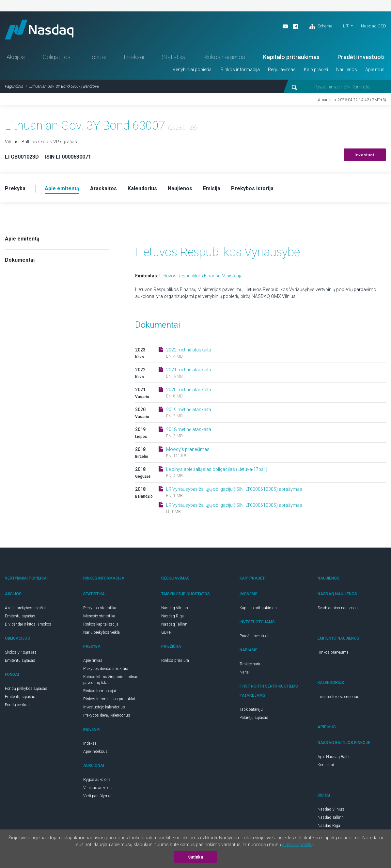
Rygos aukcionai (97, 780)
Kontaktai (326, 765)
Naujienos (347, 70)
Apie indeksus (95, 752)
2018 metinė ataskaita (189, 429)
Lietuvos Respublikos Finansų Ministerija (201, 276)
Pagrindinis (14, 86)
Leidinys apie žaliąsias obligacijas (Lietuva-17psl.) (217, 469)
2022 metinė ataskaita (189, 350)
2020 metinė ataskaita (189, 390)
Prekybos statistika (100, 608)
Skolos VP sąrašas (21, 652)
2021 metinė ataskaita (189, 370)
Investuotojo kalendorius (104, 707)
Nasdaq (39, 30)
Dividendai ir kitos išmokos (28, 624)
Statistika (174, 57)
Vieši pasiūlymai (97, 796)
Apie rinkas (93, 660)
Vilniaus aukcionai (99, 788)
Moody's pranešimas (188, 449)
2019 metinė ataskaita (189, 410)
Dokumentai (20, 260)
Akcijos (16, 57)
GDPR (166, 632)
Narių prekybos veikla (102, 632)
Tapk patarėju (251, 709)
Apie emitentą (22, 239)
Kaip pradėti (316, 70)
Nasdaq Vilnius (175, 608)
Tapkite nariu (250, 664)
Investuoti (365, 155)
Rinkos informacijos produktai (109, 699)
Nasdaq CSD (374, 26)
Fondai (97, 57)
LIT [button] (346, 26)
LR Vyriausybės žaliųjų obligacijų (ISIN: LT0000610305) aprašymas (234, 489)
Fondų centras (17, 705)
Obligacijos (57, 57)
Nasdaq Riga (172, 616)
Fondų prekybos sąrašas (26, 689)
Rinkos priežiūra (175, 660)
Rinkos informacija (240, 70)
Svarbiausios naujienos (338, 608)
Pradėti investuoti (361, 57)
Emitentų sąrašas (20, 616)
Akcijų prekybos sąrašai (25, 608)
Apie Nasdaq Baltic (334, 757)
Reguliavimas (282, 70)
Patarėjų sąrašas (254, 718)
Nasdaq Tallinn (174, 624)
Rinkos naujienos (224, 57)
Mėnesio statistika (99, 616)
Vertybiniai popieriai (193, 70)
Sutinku (196, 857)
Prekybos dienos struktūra (106, 669)
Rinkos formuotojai (100, 691)
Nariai (245, 672)
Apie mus (375, 70)
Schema (321, 26)
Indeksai (134, 57)
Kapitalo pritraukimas (291, 57)
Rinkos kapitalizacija (101, 624)
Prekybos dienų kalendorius (107, 715)
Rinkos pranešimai (334, 652)
